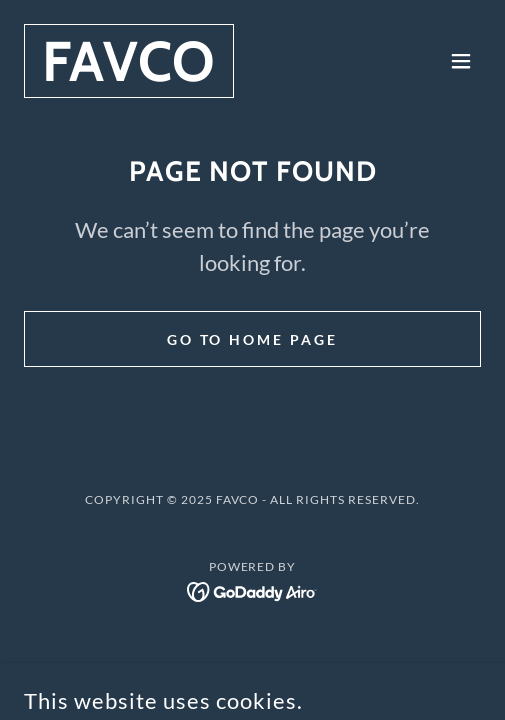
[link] (129, 74)
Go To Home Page (253, 339)
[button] (461, 61)
